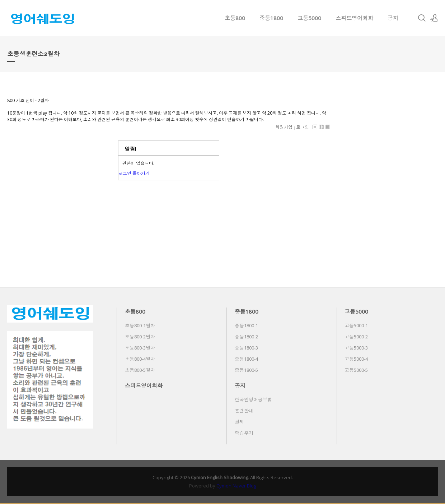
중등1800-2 (246, 337)
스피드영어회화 (354, 18)
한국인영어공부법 (253, 399)
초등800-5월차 (140, 370)
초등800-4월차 (140, 359)
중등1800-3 (246, 348)
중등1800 (271, 18)
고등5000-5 (356, 370)
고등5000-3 (356, 348)
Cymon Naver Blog (236, 486)
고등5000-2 (356, 337)
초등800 (235, 18)
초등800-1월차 (140, 325)
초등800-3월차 (140, 348)
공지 (393, 18)
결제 (239, 422)
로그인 (303, 127)
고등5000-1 (356, 325)
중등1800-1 (246, 325)
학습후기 (244, 433)
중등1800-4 (246, 359)
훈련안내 (244, 411)
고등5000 (309, 18)
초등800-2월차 (140, 337)
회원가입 (284, 127)
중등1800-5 (246, 370)
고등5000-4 (356, 359)
